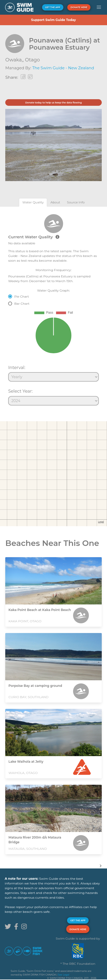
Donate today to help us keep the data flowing (53, 102)
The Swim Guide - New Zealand (63, 68)
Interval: (17, 367)
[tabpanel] (53, 308)
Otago (32, 60)
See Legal (63, 975)
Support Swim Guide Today (53, 20)
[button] (99, 7)
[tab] (33, 202)
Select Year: (20, 391)
